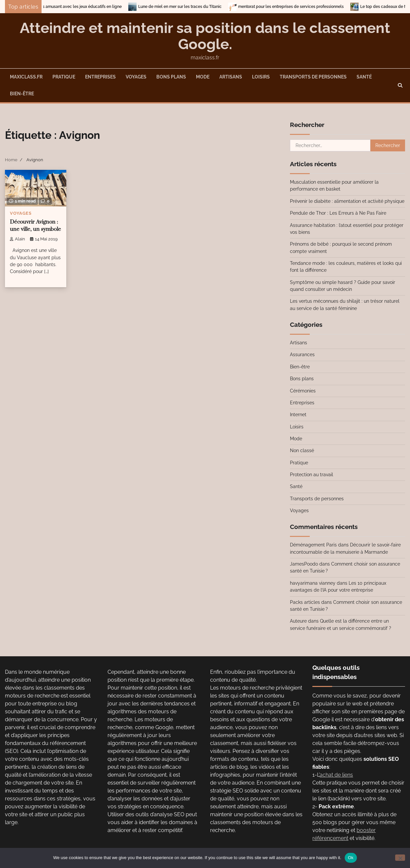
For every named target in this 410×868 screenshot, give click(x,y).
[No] (400, 858)
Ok (351, 858)
